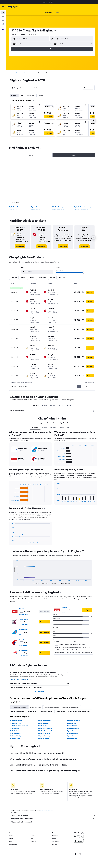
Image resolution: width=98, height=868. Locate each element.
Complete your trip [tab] (35, 706)
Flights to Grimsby (15, 735)
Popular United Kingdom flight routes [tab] (79, 710)
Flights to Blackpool (72, 735)
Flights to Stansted (44, 722)
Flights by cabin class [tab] (18, 710)
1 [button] (79, 385)
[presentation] (55, 31)
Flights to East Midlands (45, 727)
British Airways (24, 649)
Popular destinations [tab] (46, 710)
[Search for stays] (3, 16)
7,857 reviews (24, 654)
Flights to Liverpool (58, 208)
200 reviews (23, 644)
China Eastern (23, 639)
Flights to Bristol (14, 208)
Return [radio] (74, 155)
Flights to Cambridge (45, 735)
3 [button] (86, 385)
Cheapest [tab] (14, 95)
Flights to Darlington (44, 732)
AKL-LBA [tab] (61, 405)
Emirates (22, 608)
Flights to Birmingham (59, 206)
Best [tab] (22, 95)
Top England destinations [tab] (19, 706)
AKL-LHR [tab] (69, 405)
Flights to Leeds (35, 208)
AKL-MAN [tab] (44, 405)
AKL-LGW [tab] (36, 405)
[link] (20, 245)
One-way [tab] (41, 95)
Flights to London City (73, 727)
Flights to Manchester (37, 206)
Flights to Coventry (44, 737)
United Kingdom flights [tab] (52, 706)
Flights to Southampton (17, 730)
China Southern (24, 628)
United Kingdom (23, 72)
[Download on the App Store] (79, 842)
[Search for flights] (3, 12)
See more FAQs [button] (39, 690)
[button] (95, 2)
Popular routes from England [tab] (71, 706)
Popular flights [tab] (32, 710)
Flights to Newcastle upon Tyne (83, 206)
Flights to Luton (43, 724)
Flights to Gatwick (15, 722)
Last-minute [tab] (31, 95)
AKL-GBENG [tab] (35, 426)
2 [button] (82, 385)
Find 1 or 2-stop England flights (21, 678)
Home (11, 72)
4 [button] (90, 385)
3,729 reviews (24, 623)
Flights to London (14, 206)
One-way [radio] (31, 155)
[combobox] (33, 34)
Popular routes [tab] (60, 710)
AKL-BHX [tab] (53, 405)
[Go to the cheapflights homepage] (13, 7)
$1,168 (16, 30)
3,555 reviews (24, 613)
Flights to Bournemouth (81, 208)
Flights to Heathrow (16, 719)
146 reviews (23, 634)
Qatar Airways (24, 618)
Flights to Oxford (15, 737)
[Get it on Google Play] (79, 837)
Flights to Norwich (16, 732)
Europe (16, 72)
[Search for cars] (3, 20)
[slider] (84, 271)
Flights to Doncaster (72, 732)
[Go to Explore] (3, 24)
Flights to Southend (72, 730)
